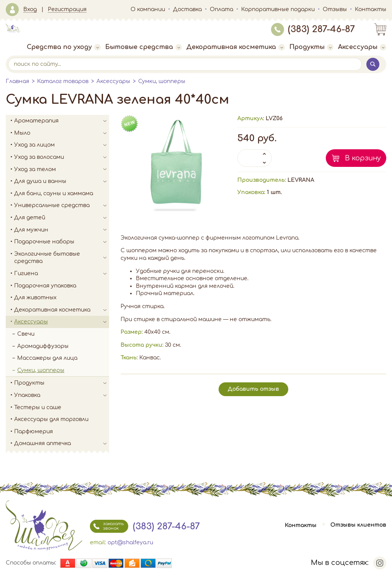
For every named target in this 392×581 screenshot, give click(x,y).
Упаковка (62, 395)
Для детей (62, 218)
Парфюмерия (33, 432)
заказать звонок (107, 526)
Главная (17, 81)
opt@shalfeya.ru (130, 543)
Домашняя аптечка (62, 444)
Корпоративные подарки (278, 9)
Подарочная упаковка (45, 286)
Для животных (35, 298)
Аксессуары (362, 47)
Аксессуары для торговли (51, 419)
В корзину (363, 158)
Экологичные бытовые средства (62, 258)
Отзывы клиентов (358, 525)
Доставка (187, 9)
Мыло (62, 133)
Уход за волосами (62, 157)
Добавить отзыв (253, 389)
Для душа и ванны (62, 181)
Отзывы (335, 9)
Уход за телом (62, 170)
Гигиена (62, 274)
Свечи (26, 334)
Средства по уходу (64, 47)
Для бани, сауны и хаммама (54, 193)
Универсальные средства (62, 206)
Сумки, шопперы (162, 81)
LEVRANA (301, 180)
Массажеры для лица (47, 358)
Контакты (371, 9)
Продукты (311, 47)
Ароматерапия (62, 121)
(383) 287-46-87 (313, 29)
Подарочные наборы (62, 242)
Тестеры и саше (38, 407)
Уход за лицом (62, 145)
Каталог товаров (63, 81)
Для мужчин (62, 230)
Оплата (221, 9)
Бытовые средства (144, 47)
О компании (148, 9)
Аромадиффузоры (43, 346)
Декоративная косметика (236, 47)
